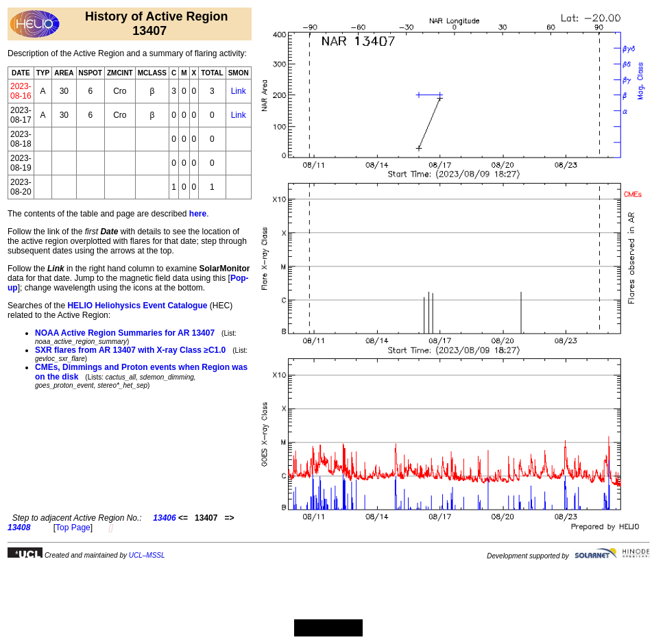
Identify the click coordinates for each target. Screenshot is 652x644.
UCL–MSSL (147, 555)
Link (239, 91)
